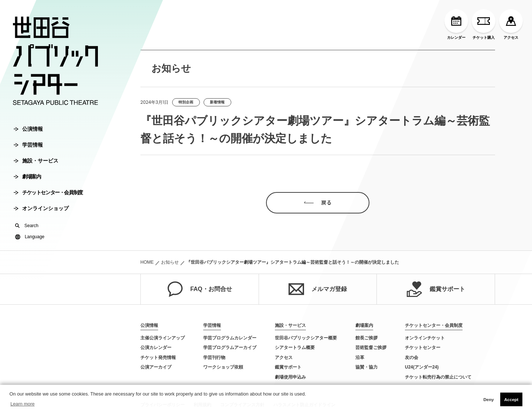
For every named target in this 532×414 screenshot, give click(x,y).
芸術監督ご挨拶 (371, 348)
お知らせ (170, 262)
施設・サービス (36, 161)
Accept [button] (511, 400)
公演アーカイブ (156, 367)
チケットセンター (423, 348)
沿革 (360, 357)
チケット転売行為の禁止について (438, 377)
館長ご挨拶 (366, 338)
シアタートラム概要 (295, 348)
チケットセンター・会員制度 (48, 192)
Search (27, 226)
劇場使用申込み (290, 377)
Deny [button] (488, 400)
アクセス (511, 24)
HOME (147, 262)
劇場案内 (27, 177)
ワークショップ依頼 (223, 367)
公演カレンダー (156, 348)
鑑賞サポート (436, 289)
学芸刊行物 (214, 357)
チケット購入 (484, 24)
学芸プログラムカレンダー (230, 338)
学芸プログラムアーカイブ (230, 348)
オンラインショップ (41, 208)
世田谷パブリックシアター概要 (306, 338)
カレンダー (456, 24)
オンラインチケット (425, 338)
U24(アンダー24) (422, 367)
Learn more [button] (22, 404)
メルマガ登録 (318, 289)
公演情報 (28, 129)
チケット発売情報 (158, 357)
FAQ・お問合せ (200, 289)
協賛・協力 (366, 367)
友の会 (412, 357)
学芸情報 (28, 145)
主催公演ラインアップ (163, 338)
